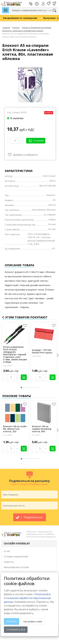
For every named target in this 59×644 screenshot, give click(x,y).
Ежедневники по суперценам (20, 18)
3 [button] (26, 388)
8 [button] (37, 388)
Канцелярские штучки (16, 567)
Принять (12, 621)
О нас (7, 551)
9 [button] (39, 388)
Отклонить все (16, 630)
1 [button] (22, 387)
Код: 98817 (36, 435)
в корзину (36, 141)
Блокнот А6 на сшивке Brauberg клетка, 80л (42, 429)
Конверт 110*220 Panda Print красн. (42, 351)
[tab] (29, 544)
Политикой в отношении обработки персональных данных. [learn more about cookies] (27, 598)
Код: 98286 (36, 356)
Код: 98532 (8, 366)
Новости (9, 562)
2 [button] (24, 388)
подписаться (33, 517)
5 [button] (31, 388)
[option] (20, 18)
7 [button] (35, 388)
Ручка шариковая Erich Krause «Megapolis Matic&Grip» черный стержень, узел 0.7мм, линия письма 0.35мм (15, 354)
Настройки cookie (33, 621)
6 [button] (33, 388)
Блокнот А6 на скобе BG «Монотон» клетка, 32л (15, 429)
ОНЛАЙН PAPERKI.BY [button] (17, 544)
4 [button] (28, 388)
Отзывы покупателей (16, 556)
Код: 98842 (8, 435)
